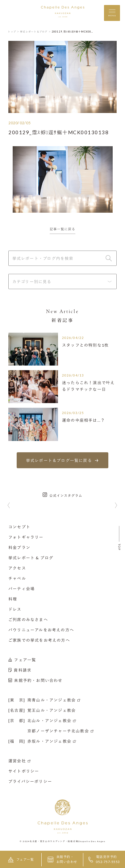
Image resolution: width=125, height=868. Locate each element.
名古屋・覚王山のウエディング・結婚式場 (54, 841)
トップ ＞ (13, 32)
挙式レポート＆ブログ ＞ (35, 32)
